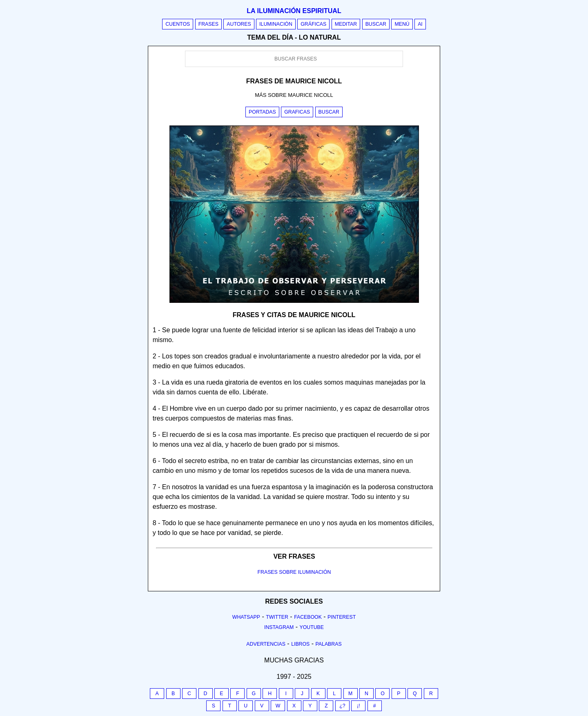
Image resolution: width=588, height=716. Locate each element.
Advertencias (266, 644)
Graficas (297, 112)
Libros (300, 644)
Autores (239, 24)
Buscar (376, 24)
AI (420, 24)
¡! (359, 706)
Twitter (277, 617)
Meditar (346, 24)
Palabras (329, 644)
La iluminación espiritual (294, 11)
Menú (402, 24)
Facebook (308, 617)
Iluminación (276, 24)
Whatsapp (246, 617)
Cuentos (178, 24)
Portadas (262, 112)
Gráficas (313, 24)
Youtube (312, 627)
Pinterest (342, 617)
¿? (342, 706)
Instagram (279, 627)
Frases (208, 24)
